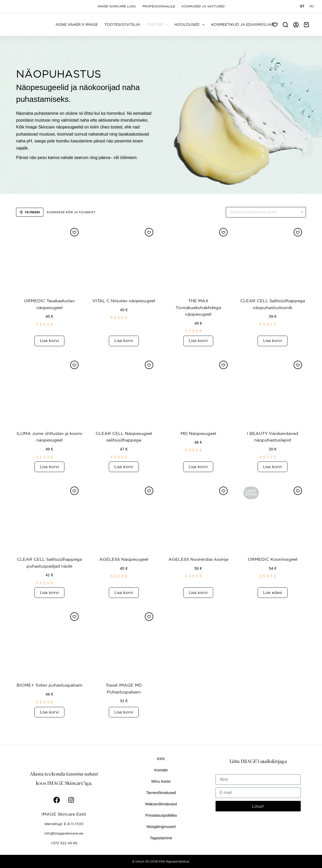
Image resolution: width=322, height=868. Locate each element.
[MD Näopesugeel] (198, 390)
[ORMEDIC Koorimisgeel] (273, 516)
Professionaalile (159, 6)
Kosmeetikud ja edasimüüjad (243, 24)
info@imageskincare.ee (64, 833)
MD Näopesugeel (198, 433)
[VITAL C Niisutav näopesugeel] (124, 257)
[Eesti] (302, 7)
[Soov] (275, 25)
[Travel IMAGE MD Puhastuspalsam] (124, 649)
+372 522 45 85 (64, 842)
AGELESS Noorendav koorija (198, 559)
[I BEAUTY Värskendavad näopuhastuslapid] (273, 390)
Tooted (158, 25)
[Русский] (312, 7)
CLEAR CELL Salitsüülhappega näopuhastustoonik (273, 307)
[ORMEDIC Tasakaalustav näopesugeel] (49, 257)
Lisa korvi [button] (49, 341)
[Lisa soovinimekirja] (74, 232)
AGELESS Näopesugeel (124, 559)
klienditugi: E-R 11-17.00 (64, 824)
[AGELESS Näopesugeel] (124, 516)
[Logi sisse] (296, 25)
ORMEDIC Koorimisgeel (273, 559)
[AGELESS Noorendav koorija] (198, 516)
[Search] (285, 25)
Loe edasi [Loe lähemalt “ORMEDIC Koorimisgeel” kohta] (273, 599)
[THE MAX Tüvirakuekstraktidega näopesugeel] (198, 257)
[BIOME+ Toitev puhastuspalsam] (49, 649)
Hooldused (191, 25)
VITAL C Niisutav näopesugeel (124, 301)
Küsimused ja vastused (203, 6)
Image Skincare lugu (117, 6)
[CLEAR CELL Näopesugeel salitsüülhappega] (124, 390)
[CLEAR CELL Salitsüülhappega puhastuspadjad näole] (49, 516)
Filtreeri (30, 212)
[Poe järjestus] (266, 212)
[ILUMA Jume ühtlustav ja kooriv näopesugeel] (49, 390)
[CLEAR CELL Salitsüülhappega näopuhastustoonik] (273, 257)
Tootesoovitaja (122, 24)
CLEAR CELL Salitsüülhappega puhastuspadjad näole (49, 566)
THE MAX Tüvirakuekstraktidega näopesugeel (198, 307)
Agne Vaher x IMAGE (77, 24)
